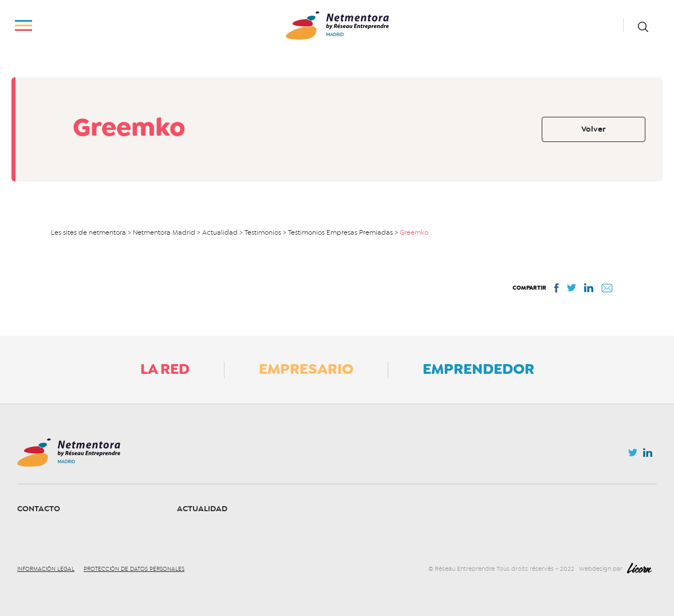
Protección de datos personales (134, 569)
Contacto (39, 509)
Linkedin (648, 455)
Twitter (633, 456)
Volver (594, 129)
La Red (165, 369)
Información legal (46, 569)
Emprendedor (478, 369)
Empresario (306, 369)
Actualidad (202, 509)
